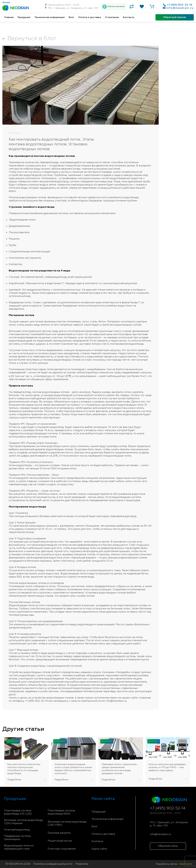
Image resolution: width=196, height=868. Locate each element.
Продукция (24, 17)
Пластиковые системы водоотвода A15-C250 (18, 812)
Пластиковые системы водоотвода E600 (61, 812)
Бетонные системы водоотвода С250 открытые (23, 822)
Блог (71, 17)
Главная (9, 17)
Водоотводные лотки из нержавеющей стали (19, 847)
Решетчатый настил (60, 841)
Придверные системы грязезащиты (17, 838)
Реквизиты (82, 864)
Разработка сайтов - (174, 864)
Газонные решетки (59, 833)
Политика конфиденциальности (53, 864)
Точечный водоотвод (17, 830)
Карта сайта (99, 849)
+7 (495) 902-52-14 (180, 5)
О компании (112, 17)
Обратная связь (168, 846)
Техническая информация (50, 17)
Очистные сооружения (62, 849)
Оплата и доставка (90, 17)
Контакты (129, 17)
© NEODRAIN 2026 (18, 864)
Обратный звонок (175, 17)
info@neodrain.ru (180, 8)
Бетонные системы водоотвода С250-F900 (67, 823)
